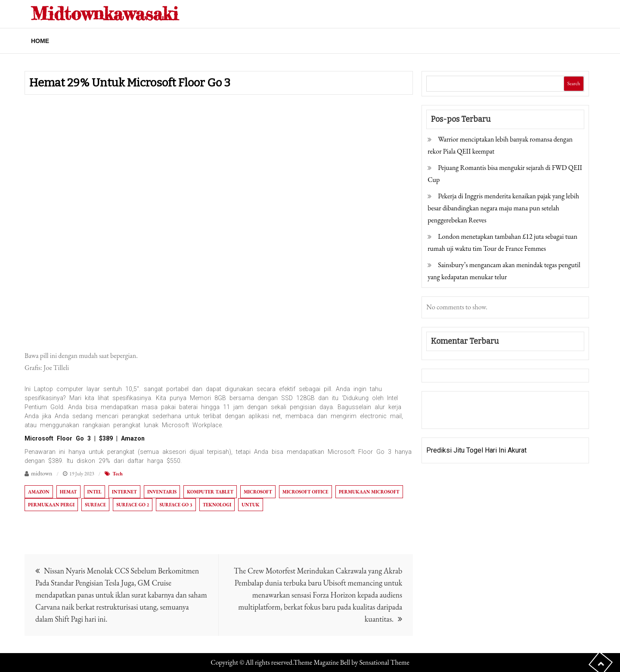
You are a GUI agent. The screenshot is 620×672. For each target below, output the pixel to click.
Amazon (39, 492)
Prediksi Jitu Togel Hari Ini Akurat (476, 450)
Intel (95, 492)
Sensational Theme (384, 662)
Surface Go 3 (176, 505)
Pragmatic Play (449, 416)
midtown (42, 473)
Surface (95, 505)
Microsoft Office (305, 492)
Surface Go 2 (133, 505)
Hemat (68, 492)
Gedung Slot (445, 404)
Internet (124, 492)
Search (573, 83)
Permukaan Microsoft (369, 492)
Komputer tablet (210, 492)
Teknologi (217, 505)
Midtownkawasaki (105, 14)
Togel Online (492, 416)
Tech (118, 474)
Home (40, 41)
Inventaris (162, 492)
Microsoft (258, 492)
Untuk (250, 505)
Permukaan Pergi (51, 505)
